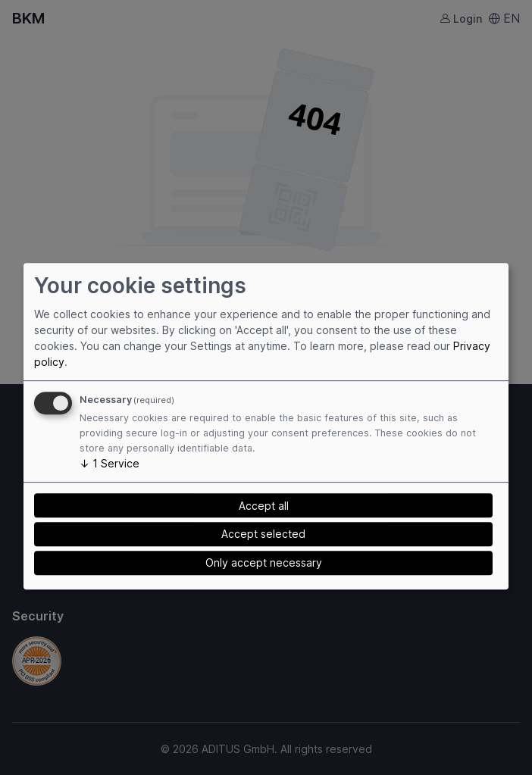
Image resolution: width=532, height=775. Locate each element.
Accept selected (263, 534)
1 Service (110, 463)
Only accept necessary (264, 562)
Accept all (264, 506)
